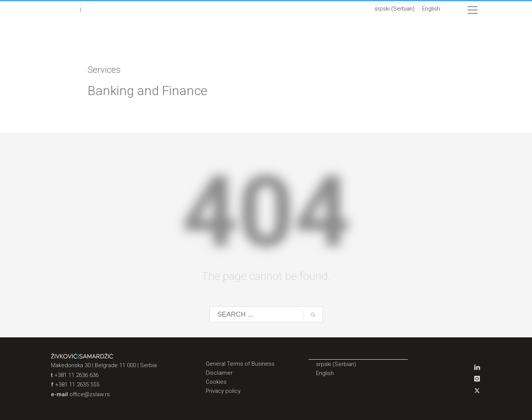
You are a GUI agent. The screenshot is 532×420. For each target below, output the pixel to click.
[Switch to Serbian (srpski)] (395, 9)
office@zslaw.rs (90, 394)
